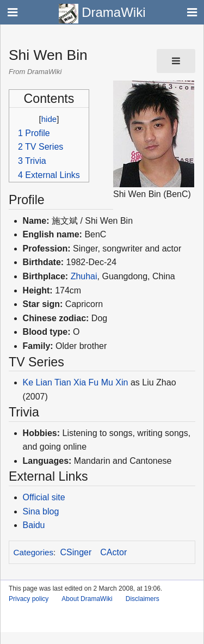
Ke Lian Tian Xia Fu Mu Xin (76, 382)
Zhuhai (84, 276)
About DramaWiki (87, 599)
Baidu (34, 525)
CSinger (76, 552)
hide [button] (49, 119)
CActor (113, 552)
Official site (44, 497)
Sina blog (41, 511)
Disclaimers (143, 599)
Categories (33, 552)
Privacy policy (29, 599)
